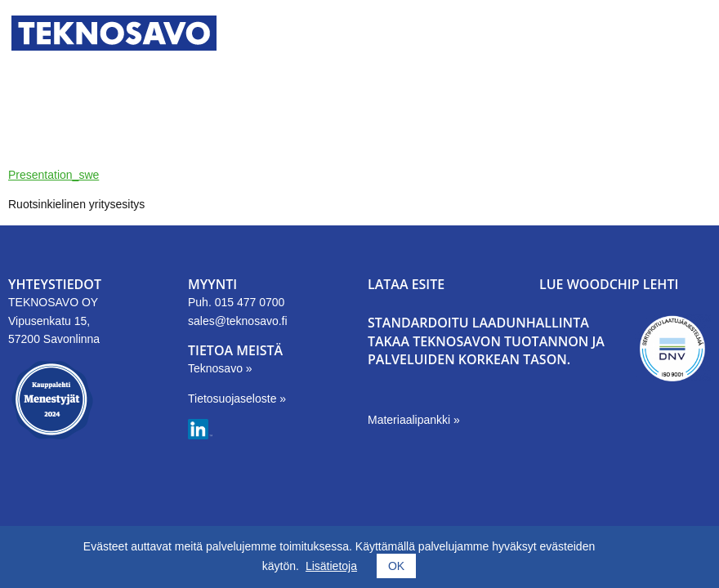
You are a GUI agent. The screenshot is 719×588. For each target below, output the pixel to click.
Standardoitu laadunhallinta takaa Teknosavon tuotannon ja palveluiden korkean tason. (486, 341)
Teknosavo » (220, 368)
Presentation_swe (54, 175)
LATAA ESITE (406, 284)
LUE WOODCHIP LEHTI (609, 284)
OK (396, 566)
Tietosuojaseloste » (237, 399)
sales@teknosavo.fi (238, 321)
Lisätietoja (331, 566)
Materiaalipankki (411, 420)
